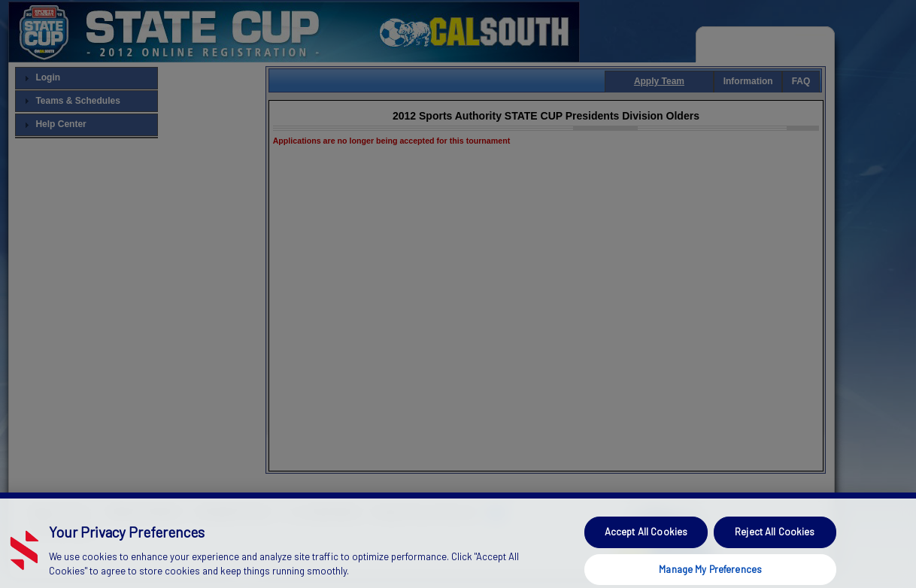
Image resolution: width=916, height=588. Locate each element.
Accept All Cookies (646, 545)
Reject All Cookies (775, 545)
